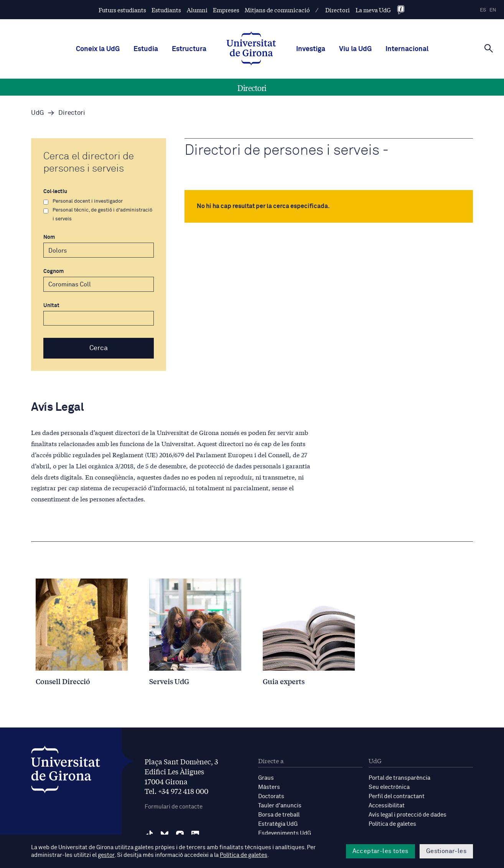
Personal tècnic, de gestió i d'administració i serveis (98, 215)
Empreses (226, 10)
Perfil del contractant (397, 796)
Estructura (189, 49)
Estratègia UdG (278, 824)
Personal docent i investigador (83, 202)
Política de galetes (392, 824)
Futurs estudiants (122, 10)
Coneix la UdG (98, 49)
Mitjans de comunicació (277, 10)
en (493, 10)
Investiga (311, 49)
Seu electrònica (389, 787)
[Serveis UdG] (195, 632)
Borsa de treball (279, 815)
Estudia (146, 49)
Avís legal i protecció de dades (408, 815)
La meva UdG (373, 10)
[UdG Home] (251, 49)
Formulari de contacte (174, 807)
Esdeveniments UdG (285, 833)
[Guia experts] (309, 632)
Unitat (99, 314)
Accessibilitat (387, 806)
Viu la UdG (355, 49)
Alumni (197, 10)
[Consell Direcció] (82, 632)
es (483, 10)
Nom (99, 246)
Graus (266, 778)
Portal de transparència (399, 778)
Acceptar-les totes (380, 851)
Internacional (407, 49)
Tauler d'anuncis (280, 806)
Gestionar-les (446, 851)
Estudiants (166, 10)
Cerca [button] (99, 348)
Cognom (99, 280)
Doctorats (271, 796)
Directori (338, 10)
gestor (106, 855)
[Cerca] (489, 48)
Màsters (269, 787)
